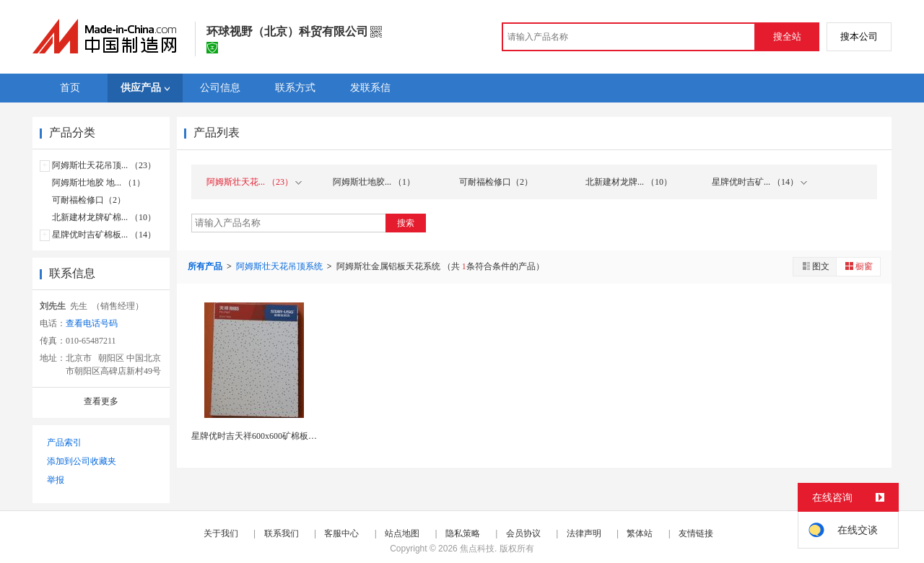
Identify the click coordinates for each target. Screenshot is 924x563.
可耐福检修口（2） (89, 200)
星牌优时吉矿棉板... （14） (104, 235)
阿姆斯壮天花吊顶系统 (280, 266)
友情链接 (696, 533)
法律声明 (584, 533)
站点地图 (402, 533)
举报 (56, 480)
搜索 (406, 223)
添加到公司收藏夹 (82, 461)
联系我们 (282, 533)
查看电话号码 (92, 323)
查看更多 (101, 401)
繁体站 (640, 533)
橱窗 (858, 266)
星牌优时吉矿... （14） (759, 182)
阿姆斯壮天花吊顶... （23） (104, 165)
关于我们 (221, 533)
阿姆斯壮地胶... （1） (374, 182)
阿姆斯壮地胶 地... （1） (99, 183)
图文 (815, 266)
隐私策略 (463, 533)
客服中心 (341, 533)
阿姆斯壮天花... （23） (254, 182)
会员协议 (523, 533)
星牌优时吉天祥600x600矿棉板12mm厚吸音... (277, 436)
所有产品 (206, 266)
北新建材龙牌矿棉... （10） (104, 217)
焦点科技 (477, 549)
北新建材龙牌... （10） (629, 182)
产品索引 (64, 442)
